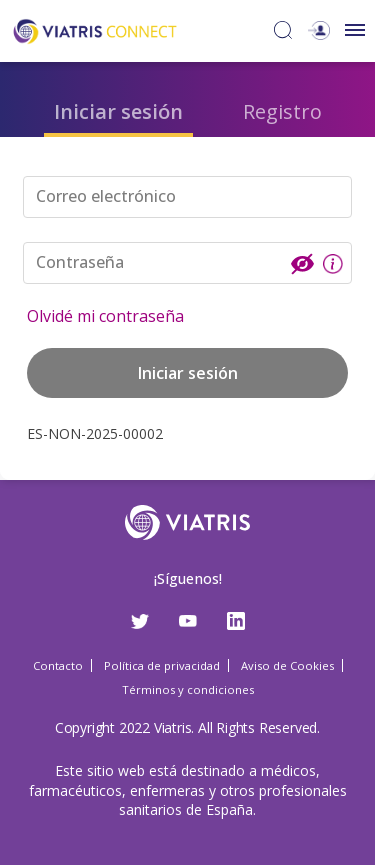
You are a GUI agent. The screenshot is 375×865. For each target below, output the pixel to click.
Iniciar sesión (118, 111)
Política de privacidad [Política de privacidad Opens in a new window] (162, 665)
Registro (282, 111)
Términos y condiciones (188, 689)
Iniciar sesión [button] (188, 373)
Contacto (58, 665)
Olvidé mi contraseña (105, 316)
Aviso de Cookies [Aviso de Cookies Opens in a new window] (287, 665)
